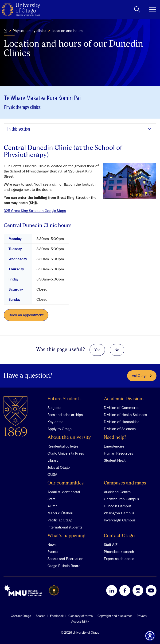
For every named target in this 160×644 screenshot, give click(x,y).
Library (53, 460)
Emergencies (114, 446)
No (117, 350)
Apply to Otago (60, 429)
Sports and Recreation (65, 559)
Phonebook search (119, 552)
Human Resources (118, 453)
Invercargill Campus (120, 520)
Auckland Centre (117, 492)
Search (41, 616)
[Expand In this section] (80, 129)
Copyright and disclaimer (115, 616)
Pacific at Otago (60, 520)
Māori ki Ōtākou (60, 513)
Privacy (142, 616)
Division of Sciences (120, 429)
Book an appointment (26, 315)
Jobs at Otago (59, 467)
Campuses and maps (125, 483)
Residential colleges (63, 446)
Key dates (55, 422)
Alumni (53, 506)
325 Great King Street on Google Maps (35, 211)
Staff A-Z (111, 544)
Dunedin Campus (118, 506)
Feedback (57, 616)
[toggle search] (137, 9)
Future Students (64, 399)
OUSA (52, 474)
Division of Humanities (121, 422)
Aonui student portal (64, 492)
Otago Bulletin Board (64, 566)
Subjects (54, 408)
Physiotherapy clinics (29, 31)
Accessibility (80, 621)
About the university (69, 438)
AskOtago (142, 376)
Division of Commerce (122, 408)
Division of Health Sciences (125, 415)
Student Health (116, 460)
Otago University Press (66, 453)
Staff (51, 499)
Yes (97, 350)
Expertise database (119, 559)
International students (65, 527)
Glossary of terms (81, 616)
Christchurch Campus (121, 499)
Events (53, 552)
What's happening (66, 536)
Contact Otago (119, 536)
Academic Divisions (124, 399)
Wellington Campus (119, 513)
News (52, 544)
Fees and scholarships (65, 415)
